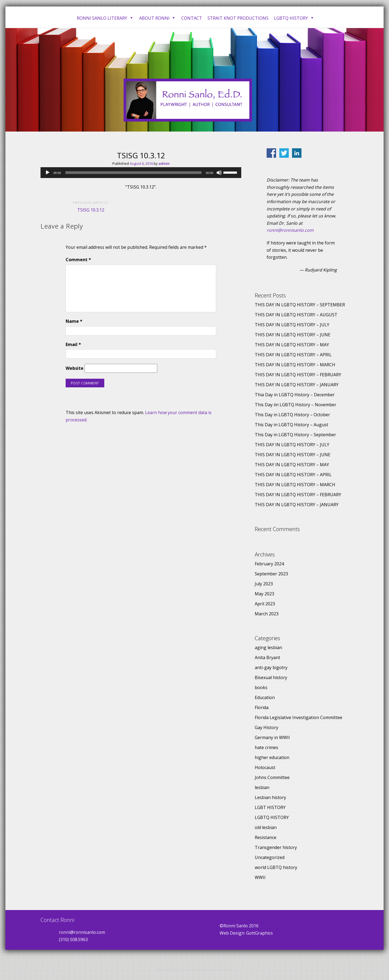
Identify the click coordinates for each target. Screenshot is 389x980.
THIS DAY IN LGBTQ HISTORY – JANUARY (297, 385)
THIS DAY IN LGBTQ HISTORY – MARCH (295, 365)
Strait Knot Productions (238, 18)
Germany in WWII (272, 737)
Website (75, 368)
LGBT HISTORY (270, 807)
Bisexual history (271, 677)
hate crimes (266, 747)
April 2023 (265, 604)
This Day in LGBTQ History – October (292, 415)
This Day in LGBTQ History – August (291, 425)
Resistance (266, 837)
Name (74, 321)
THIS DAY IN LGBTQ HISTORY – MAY (292, 345)
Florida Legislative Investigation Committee (299, 717)
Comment (78, 260)
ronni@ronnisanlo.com (290, 230)
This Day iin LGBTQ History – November (296, 405)
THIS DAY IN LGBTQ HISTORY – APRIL (293, 355)
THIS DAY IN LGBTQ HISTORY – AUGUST (296, 315)
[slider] (133, 173)
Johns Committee (272, 777)
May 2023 (264, 594)
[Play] (48, 173)
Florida (262, 707)
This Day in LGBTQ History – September (295, 435)
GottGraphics (259, 933)
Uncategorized (270, 857)
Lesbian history (270, 797)
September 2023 (271, 574)
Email (73, 344)
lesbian (262, 787)
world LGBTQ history (276, 867)
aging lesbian (268, 647)
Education (265, 697)
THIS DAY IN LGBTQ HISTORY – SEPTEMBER (300, 305)
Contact (192, 18)
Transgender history (276, 847)
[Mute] (219, 173)
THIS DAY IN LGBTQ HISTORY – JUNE (293, 335)
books (261, 687)
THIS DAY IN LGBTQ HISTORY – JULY (292, 325)
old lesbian (266, 827)
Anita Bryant (267, 657)
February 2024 (269, 564)
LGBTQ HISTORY (272, 817)
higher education (272, 757)
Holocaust (265, 767)
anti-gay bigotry (271, 667)
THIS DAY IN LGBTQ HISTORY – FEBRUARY (298, 375)
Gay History (266, 727)
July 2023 (264, 584)
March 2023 (267, 614)
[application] (141, 173)
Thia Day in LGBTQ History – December (295, 395)
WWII (260, 877)
